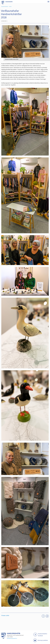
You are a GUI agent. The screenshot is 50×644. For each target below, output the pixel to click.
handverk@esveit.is (12, 638)
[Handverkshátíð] (3, 638)
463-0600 (10, 637)
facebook (35, 635)
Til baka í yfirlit (5, 616)
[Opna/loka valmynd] (48, 2)
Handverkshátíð (5, 7)
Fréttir (10, 7)
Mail (35, 640)
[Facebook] (44, 616)
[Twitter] (47, 616)
